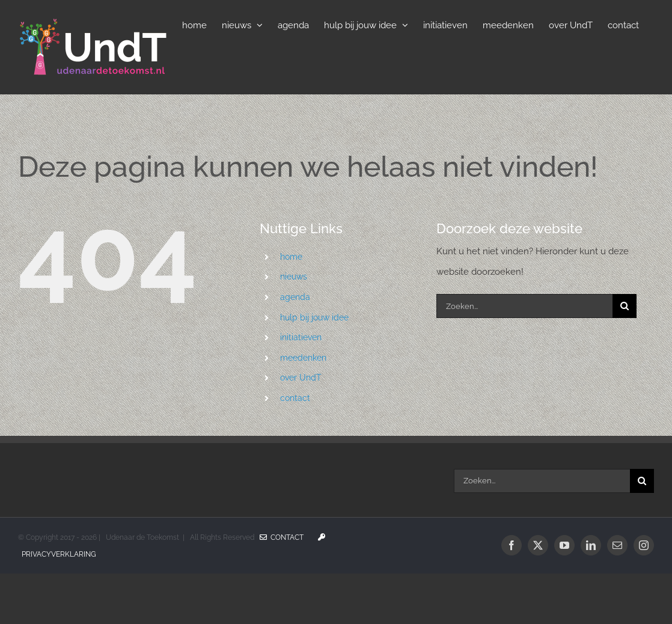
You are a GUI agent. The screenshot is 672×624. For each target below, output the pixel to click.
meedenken (303, 358)
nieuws (294, 277)
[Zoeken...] (524, 306)
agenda (295, 297)
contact (295, 398)
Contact (282, 537)
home (291, 257)
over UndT (301, 378)
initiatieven (301, 337)
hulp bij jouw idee (314, 317)
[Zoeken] (625, 306)
